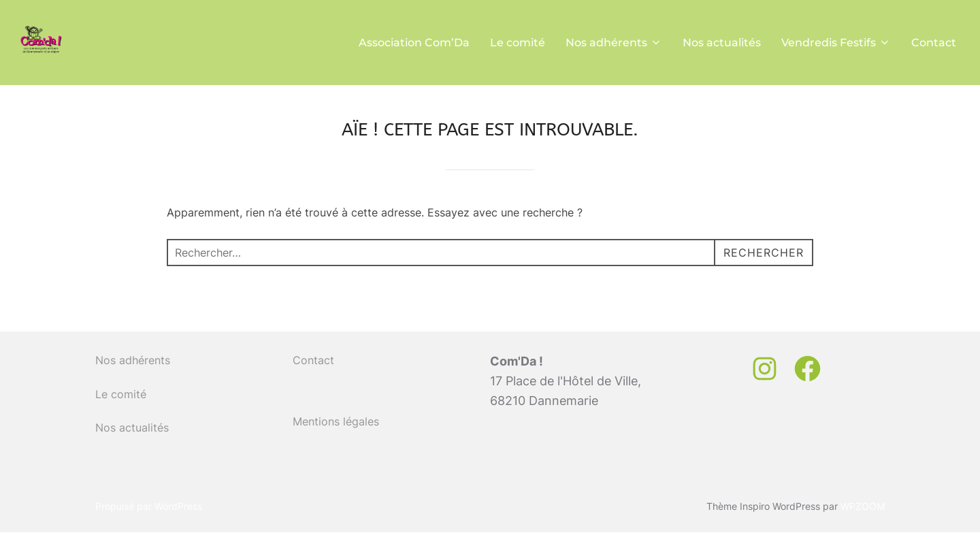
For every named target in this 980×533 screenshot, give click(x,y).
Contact (934, 43)
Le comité (518, 43)
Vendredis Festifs (836, 43)
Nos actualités (722, 43)
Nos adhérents (614, 43)
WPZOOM (863, 506)
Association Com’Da (414, 43)
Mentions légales (336, 421)
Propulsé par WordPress (149, 506)
